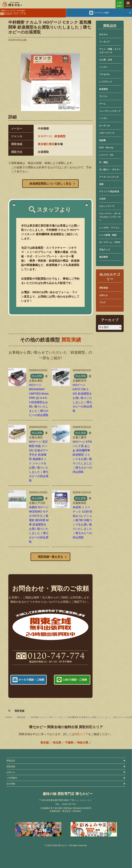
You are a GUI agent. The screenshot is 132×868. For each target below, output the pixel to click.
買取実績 (21, 717)
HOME (8, 717)
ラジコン (103, 96)
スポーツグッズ (107, 133)
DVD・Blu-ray (106, 148)
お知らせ (103, 295)
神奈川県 (83, 743)
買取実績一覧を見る (50, 557)
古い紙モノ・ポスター (110, 170)
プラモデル (105, 74)
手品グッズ (105, 250)
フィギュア (105, 42)
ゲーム (102, 104)
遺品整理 (103, 257)
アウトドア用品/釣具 (109, 192)
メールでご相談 (101, 13)
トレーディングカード (110, 111)
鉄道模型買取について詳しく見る (50, 184)
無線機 (102, 140)
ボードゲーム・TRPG (110, 242)
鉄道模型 (60, 136)
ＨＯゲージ (45, 136)
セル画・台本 (106, 60)
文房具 (102, 199)
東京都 (45, 743)
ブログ (102, 302)
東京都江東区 (46, 144)
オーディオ (105, 126)
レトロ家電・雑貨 (108, 235)
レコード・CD (106, 155)
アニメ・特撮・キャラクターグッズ (110, 51)
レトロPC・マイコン (109, 228)
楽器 (101, 184)
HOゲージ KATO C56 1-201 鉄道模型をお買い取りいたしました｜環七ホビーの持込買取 (82, 398)
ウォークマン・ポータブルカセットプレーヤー (110, 217)
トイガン (103, 118)
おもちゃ (103, 34)
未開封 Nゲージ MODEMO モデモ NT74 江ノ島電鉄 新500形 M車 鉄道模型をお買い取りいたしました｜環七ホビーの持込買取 (39, 525)
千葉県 (69, 743)
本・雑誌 (103, 162)
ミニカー (103, 67)
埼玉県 (57, 743)
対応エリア (81, 734)
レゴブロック (106, 82)
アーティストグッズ (109, 177)
